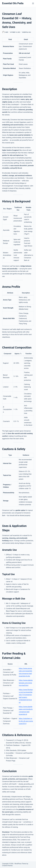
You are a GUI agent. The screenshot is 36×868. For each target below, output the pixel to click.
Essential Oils (27, 32)
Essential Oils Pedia (13, 3)
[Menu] (33, 3)
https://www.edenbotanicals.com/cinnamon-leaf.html (26, 683)
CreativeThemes (7, 866)
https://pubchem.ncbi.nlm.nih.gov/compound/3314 (26, 721)
